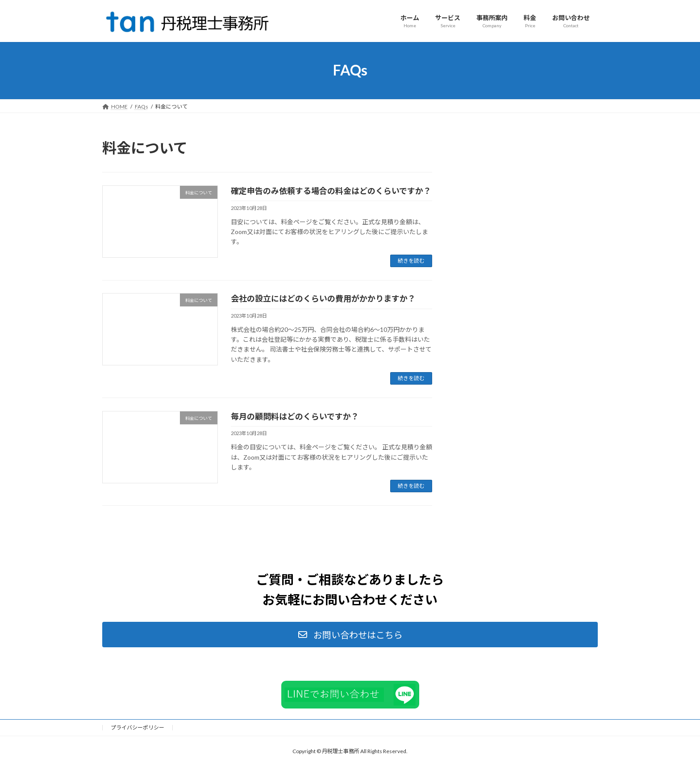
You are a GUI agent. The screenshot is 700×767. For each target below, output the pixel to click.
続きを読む (411, 261)
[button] (350, 635)
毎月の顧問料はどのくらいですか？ (295, 416)
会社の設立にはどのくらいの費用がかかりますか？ (323, 298)
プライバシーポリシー (137, 727)
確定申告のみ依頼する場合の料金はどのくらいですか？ (331, 191)
